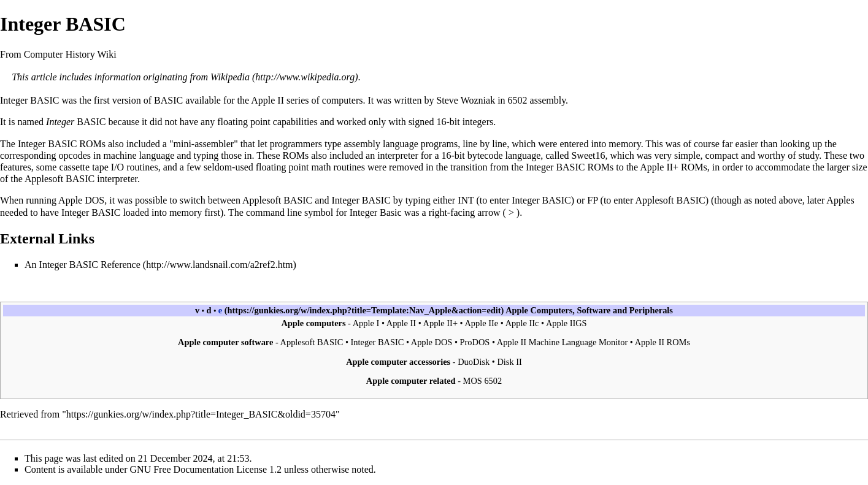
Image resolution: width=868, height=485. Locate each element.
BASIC (44, 100)
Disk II (509, 362)
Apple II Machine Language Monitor (562, 342)
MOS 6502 (483, 381)
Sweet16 (588, 155)
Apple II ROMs (663, 342)
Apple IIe (481, 323)
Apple (517, 310)
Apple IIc (522, 323)
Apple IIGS (567, 323)
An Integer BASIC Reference (83, 265)
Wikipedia (230, 77)
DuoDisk (474, 362)
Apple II (267, 100)
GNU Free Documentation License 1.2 (206, 469)
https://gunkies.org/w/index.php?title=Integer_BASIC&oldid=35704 (201, 414)
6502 (518, 100)
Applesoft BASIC (277, 200)
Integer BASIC (378, 342)
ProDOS (475, 342)
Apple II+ (659, 167)
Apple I (366, 323)
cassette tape (83, 167)
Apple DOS (81, 200)
